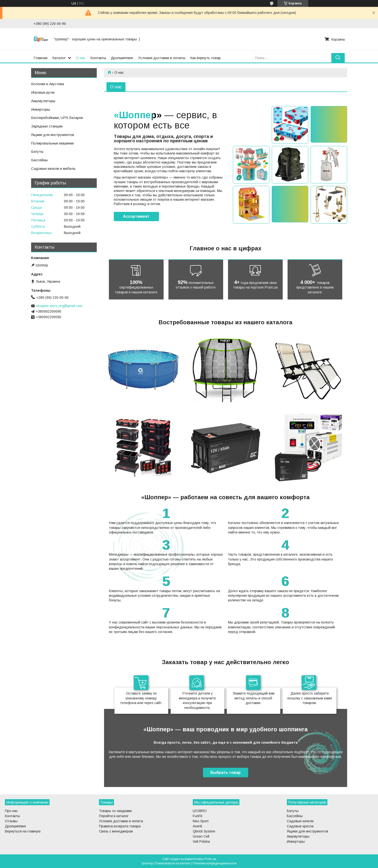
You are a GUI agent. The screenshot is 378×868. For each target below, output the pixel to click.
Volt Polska (201, 841)
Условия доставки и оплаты (162, 58)
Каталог (59, 58)
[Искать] (338, 58)
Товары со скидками (115, 811)
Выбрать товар (225, 773)
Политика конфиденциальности (215, 863)
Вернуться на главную (23, 831)
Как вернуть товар (205, 58)
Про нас (11, 811)
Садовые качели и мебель (53, 168)
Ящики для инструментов (53, 135)
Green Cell (201, 836)
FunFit (198, 816)
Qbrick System (204, 831)
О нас (81, 58)
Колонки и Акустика (48, 84)
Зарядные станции (47, 126)
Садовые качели (300, 821)
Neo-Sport (201, 821)
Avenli (197, 826)
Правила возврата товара (120, 826)
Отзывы (11, 821)
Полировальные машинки (52, 143)
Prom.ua (210, 859)
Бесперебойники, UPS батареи (57, 118)
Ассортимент (136, 216)
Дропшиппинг (122, 58)
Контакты (98, 58)
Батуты (37, 151)
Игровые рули (43, 92)
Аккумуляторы (43, 101)
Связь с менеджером (116, 831)
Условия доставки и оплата (121, 821)
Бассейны (39, 160)
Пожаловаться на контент (173, 863)
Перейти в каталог (114, 816)
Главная (40, 58)
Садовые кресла (300, 826)
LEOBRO (200, 811)
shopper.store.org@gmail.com (59, 306)
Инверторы (40, 109)
